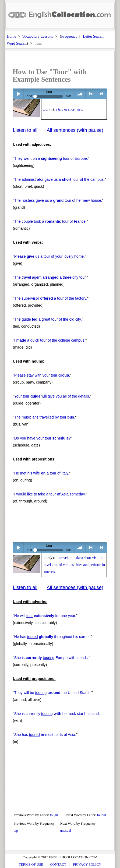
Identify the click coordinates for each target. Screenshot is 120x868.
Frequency (69, 36)
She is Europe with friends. (52, 658)
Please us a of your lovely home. (50, 256)
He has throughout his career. (52, 637)
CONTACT (58, 864)
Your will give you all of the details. (52, 396)
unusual (66, 830)
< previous (91, 94)
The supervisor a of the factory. (51, 298)
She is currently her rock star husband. (57, 714)
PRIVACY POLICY (87, 864)
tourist (102, 815)
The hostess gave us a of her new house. (58, 200)
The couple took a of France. (50, 221)
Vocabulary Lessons (38, 36)
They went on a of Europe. (51, 158)
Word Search (17, 43)
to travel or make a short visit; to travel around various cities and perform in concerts (74, 565)
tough (54, 815)
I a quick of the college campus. (50, 340)
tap (16, 830)
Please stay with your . (42, 375)
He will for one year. (45, 616)
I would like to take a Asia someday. (50, 494)
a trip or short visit (69, 109)
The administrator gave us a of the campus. (59, 179)
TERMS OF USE (31, 864)
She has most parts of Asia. (45, 735)
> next (102, 94)
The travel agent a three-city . (50, 277)
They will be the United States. (53, 693)
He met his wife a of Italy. (42, 473)
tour (46, 109)
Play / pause (18, 94)
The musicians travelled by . (45, 417)
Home (11, 36)
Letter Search (93, 36)
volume (80, 94)
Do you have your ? (43, 438)
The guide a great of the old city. (48, 319)
